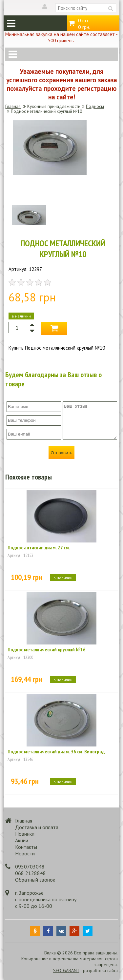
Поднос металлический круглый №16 (47, 649)
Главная (13, 106)
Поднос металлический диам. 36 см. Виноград (56, 751)
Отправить (61, 453)
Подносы (95, 106)
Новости (25, 853)
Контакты (26, 847)
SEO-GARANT (66, 970)
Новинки (25, 834)
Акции (22, 840)
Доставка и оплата (37, 827)
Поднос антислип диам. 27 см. (39, 547)
